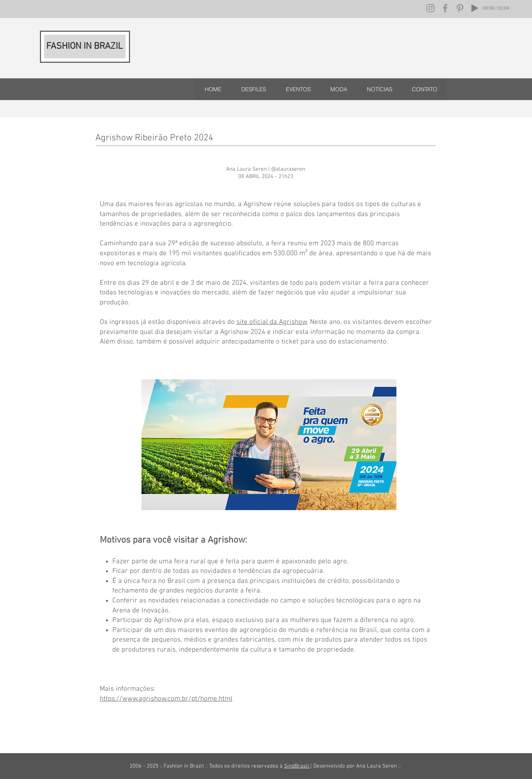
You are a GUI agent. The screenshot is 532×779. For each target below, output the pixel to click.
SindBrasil (297, 766)
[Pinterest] (460, 8)
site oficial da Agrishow (272, 322)
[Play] (475, 8)
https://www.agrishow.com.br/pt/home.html (166, 699)
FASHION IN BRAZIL (84, 47)
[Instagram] (430, 8)
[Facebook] (445, 8)
